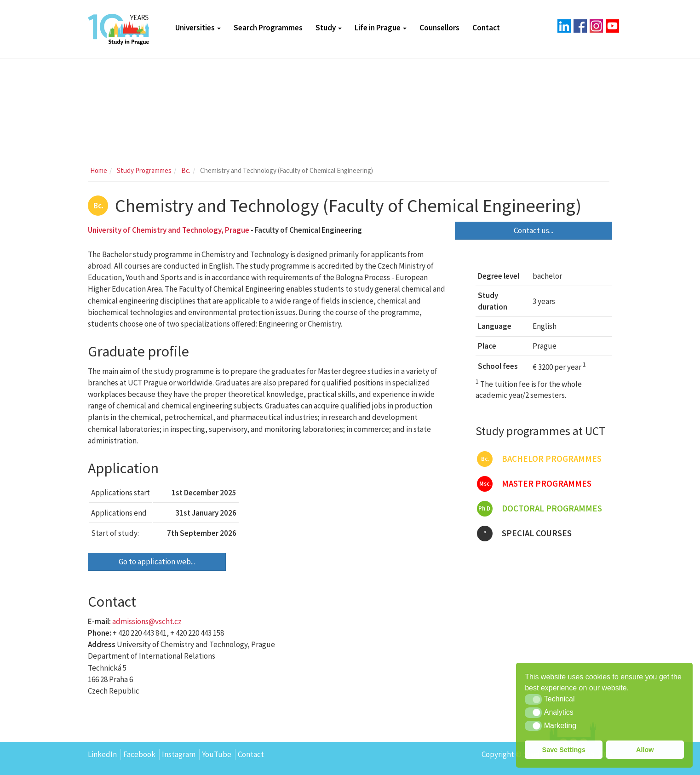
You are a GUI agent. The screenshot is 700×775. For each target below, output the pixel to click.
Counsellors (439, 28)
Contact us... (534, 230)
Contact (486, 28)
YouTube (217, 754)
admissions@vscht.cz (147, 621)
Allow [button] (645, 750)
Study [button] (329, 28)
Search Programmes (268, 28)
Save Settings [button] (564, 750)
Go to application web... (157, 562)
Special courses (524, 534)
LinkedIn (102, 754)
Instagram (179, 754)
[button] (533, 699)
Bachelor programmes (539, 459)
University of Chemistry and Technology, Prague (169, 230)
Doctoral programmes (539, 509)
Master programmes (534, 484)
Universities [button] (198, 28)
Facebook (139, 754)
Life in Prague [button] (381, 28)
